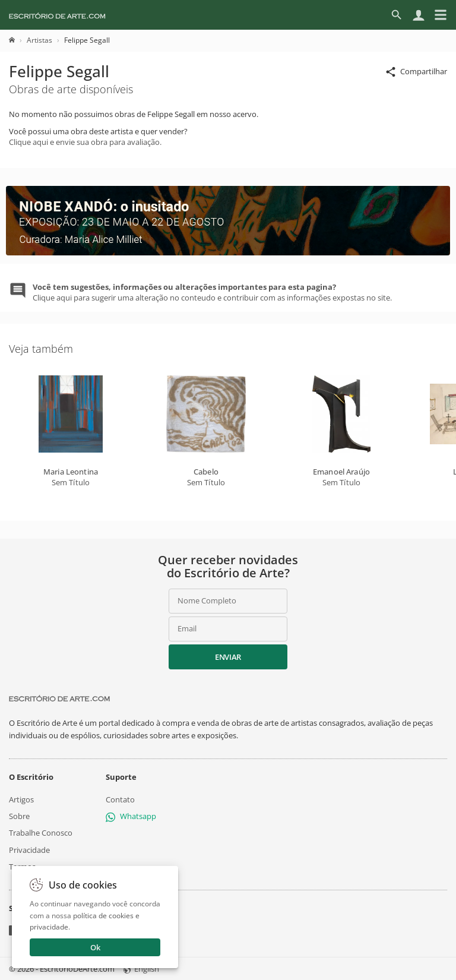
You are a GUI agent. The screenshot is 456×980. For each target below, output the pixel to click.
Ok (95, 947)
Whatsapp (131, 816)
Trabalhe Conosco (41, 833)
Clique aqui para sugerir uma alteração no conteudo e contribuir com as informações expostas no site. (212, 292)
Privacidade (29, 849)
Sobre (19, 816)
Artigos (21, 799)
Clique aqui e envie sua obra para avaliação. (85, 142)
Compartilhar (416, 72)
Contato (120, 799)
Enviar (228, 657)
